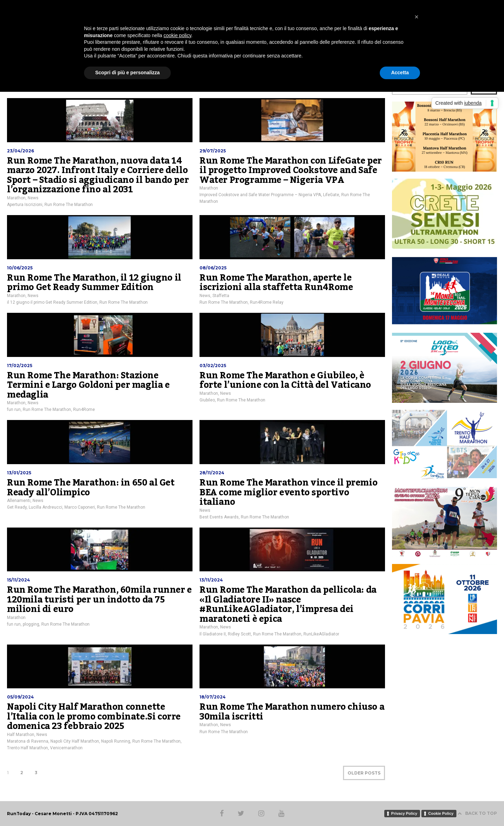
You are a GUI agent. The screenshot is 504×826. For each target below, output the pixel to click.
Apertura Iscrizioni (25, 205)
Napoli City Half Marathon (75, 741)
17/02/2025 (20, 366)
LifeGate (331, 195)
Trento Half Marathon (27, 748)
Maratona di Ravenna (28, 741)
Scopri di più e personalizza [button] (127, 73)
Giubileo (207, 400)
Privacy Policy (404, 813)
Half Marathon (21, 735)
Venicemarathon (66, 748)
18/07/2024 (213, 697)
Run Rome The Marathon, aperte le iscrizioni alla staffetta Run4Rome (276, 283)
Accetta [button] (400, 73)
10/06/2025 (20, 268)
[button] (416, 17)
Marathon (16, 198)
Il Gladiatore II (213, 634)
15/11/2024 (19, 580)
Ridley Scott (239, 634)
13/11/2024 (211, 580)
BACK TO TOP (477, 813)
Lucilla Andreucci (45, 507)
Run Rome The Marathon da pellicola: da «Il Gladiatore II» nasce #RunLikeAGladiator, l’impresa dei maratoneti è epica (288, 604)
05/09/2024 (20, 697)
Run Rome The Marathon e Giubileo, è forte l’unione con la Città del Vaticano (285, 380)
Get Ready (17, 507)
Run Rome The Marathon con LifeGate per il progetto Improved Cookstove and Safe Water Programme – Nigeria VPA (291, 170)
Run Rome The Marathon (69, 205)
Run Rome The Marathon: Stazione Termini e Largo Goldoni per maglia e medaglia (88, 385)
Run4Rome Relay (267, 302)
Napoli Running (116, 741)
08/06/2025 (213, 268)
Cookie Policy (441, 813)
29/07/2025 (213, 151)
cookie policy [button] (177, 35)
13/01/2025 (19, 473)
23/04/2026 (20, 151)
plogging (31, 624)
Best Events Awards (219, 517)
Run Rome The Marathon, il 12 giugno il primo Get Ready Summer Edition (94, 283)
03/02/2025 (213, 366)
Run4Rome (84, 409)
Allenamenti (19, 501)
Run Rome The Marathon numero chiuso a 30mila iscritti (292, 712)
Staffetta (221, 296)
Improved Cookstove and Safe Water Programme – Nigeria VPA (260, 195)
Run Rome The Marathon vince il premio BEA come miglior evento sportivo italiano (288, 492)
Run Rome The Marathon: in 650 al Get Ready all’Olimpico (91, 488)
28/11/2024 (212, 473)
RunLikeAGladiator (321, 634)
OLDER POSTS (364, 773)
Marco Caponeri (80, 507)
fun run (14, 409)
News (33, 198)
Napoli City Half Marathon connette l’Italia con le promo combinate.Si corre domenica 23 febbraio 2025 (94, 717)
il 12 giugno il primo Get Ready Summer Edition (52, 302)
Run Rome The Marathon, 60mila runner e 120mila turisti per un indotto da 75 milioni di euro (99, 600)
